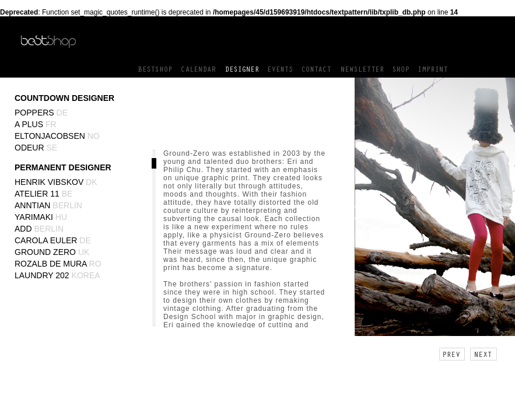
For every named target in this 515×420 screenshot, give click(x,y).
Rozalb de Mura (58, 264)
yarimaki (41, 217)
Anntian (48, 205)
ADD (39, 229)
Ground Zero (52, 252)
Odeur (36, 148)
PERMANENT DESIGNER (63, 167)
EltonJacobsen (57, 136)
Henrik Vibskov (56, 182)
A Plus (36, 124)
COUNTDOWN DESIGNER (64, 98)
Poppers (41, 113)
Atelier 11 (43, 194)
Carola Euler (53, 240)
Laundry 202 (57, 275)
